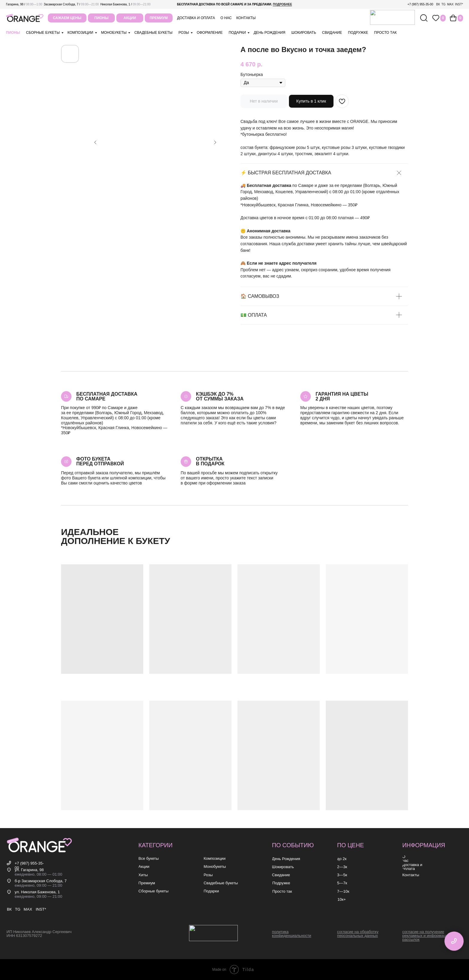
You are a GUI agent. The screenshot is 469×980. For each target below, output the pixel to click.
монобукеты (114, 33)
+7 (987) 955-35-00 (420, 4)
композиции (80, 33)
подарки (237, 33)
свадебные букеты (153, 33)
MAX (450, 4)
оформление (210, 33)
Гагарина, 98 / (24, 4)
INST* (459, 4)
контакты (246, 18)
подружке (358, 33)
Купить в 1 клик (311, 101)
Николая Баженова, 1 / (125, 4)
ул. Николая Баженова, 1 (37, 892)
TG (444, 4)
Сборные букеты (43, 33)
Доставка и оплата (196, 18)
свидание (332, 33)
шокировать (304, 33)
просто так (385, 33)
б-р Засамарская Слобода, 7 (41, 881)
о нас (226, 18)
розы (184, 33)
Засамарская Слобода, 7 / (71, 4)
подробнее (282, 4)
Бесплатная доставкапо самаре (107, 396)
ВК (438, 4)
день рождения (269, 33)
